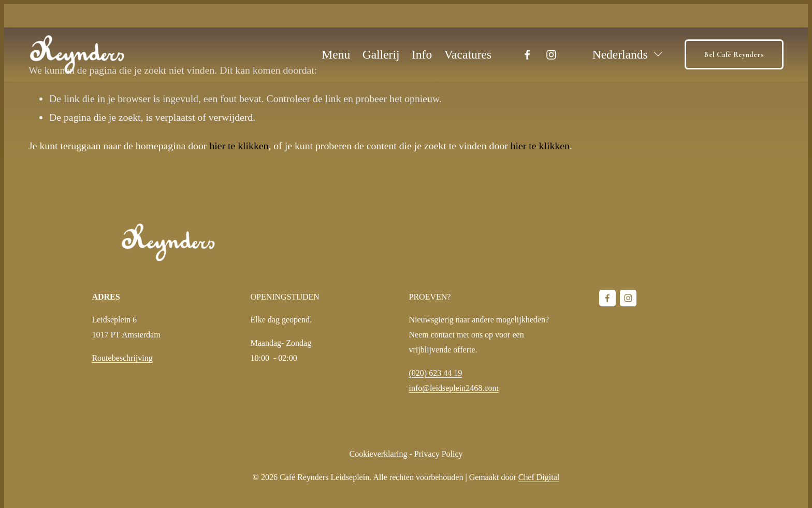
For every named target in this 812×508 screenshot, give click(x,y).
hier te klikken (239, 146)
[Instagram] (551, 55)
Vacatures (468, 54)
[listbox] (621, 55)
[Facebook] (527, 55)
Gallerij (381, 54)
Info (422, 54)
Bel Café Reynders (734, 55)
